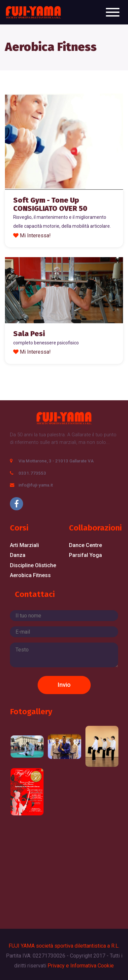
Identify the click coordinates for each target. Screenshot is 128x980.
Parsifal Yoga (85, 555)
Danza (18, 555)
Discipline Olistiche (33, 565)
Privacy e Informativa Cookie (81, 966)
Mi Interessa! (35, 235)
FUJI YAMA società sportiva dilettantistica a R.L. (64, 946)
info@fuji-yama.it (36, 485)
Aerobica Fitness (30, 575)
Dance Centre (85, 545)
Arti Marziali (24, 545)
